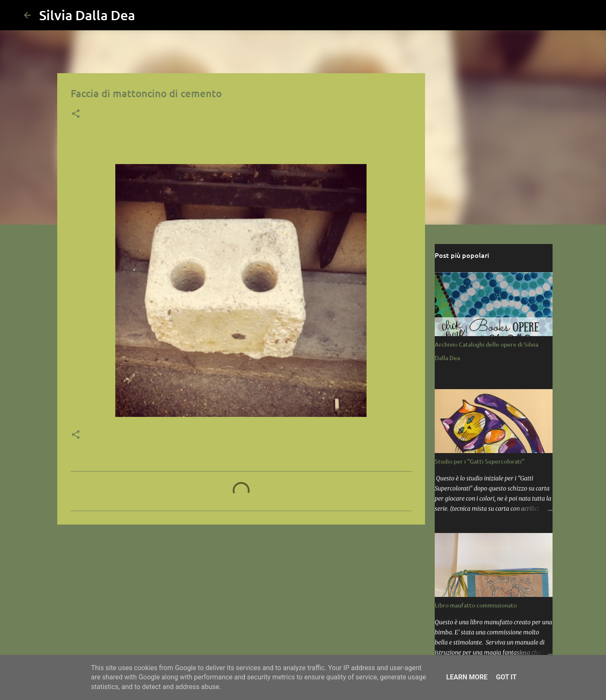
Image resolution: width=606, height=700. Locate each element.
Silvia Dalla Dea (87, 15)
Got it (506, 677)
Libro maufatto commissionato (476, 605)
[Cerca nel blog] (540, 15)
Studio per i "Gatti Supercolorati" (480, 461)
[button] (76, 114)
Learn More (467, 677)
